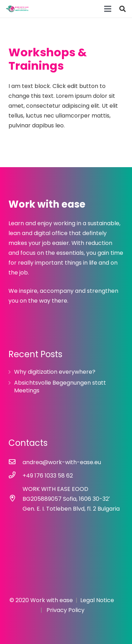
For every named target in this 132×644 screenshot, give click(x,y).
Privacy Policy (65, 610)
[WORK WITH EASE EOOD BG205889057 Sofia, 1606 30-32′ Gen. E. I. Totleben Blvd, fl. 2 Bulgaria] (15, 499)
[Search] (122, 9)
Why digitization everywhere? (55, 372)
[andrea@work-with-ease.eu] (15, 462)
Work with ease (52, 600)
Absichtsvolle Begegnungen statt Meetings (60, 387)
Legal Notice (97, 600)
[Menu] (108, 9)
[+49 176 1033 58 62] (15, 476)
